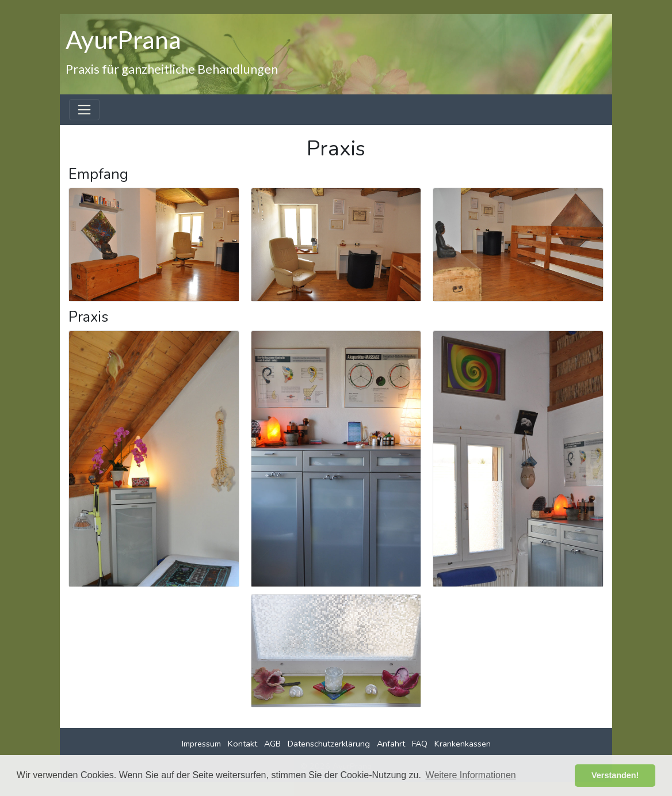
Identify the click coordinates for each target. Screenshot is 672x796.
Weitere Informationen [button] (471, 775)
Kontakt (243, 744)
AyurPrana (123, 39)
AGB (272, 744)
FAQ (420, 744)
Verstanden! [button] (615, 775)
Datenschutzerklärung (329, 744)
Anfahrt (391, 744)
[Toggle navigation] (84, 110)
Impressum (201, 744)
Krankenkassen (463, 744)
